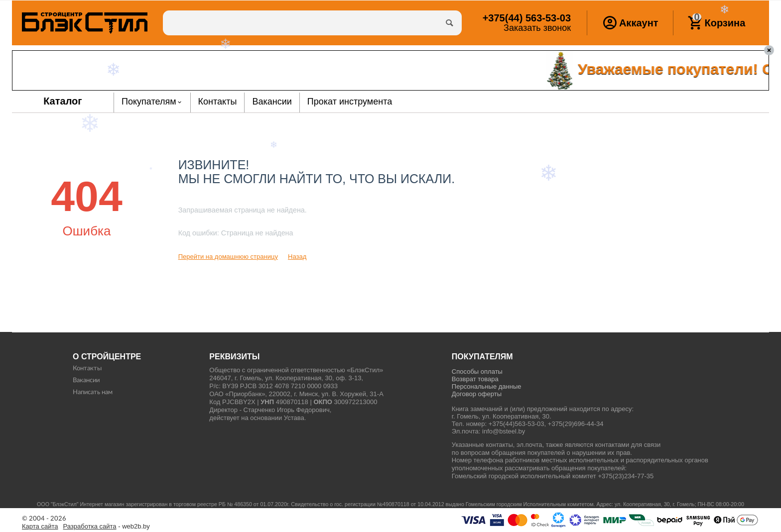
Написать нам (93, 392)
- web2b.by (107, 527)
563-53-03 (527, 18)
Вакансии (86, 380)
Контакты (87, 369)
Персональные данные (487, 386)
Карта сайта (40, 527)
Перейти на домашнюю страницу (228, 257)
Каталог (63, 101)
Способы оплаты (477, 372)
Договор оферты (477, 394)
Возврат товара (475, 379)
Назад (297, 257)
